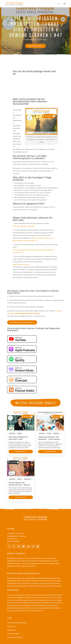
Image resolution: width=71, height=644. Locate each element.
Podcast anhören (21, 452)
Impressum (11, 626)
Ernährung (12, 433)
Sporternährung (28, 479)
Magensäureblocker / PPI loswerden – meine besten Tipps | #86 (49, 439)
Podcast (20, 433)
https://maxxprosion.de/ (21, 264)
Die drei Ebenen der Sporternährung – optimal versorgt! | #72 (19, 485)
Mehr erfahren (35, 46)
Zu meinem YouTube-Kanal (21, 322)
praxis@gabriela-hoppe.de (16, 536)
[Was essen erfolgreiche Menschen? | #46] (21, 421)
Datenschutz (12, 630)
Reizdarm (56, 433)
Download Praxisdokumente (17, 623)
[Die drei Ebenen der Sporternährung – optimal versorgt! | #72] (21, 467)
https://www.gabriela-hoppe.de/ (24, 226)
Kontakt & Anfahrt (13, 634)
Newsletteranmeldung (15, 637)
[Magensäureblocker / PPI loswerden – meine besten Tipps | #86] (50, 421)
